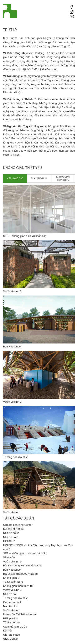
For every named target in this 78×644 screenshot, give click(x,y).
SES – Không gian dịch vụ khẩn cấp (25, 553)
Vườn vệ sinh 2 (12, 590)
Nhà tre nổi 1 (11, 537)
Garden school (12, 602)
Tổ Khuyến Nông (13, 582)
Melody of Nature (13, 529)
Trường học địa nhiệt (16, 598)
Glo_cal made (11, 635)
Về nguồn (9, 557)
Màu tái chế (10, 606)
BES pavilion (11, 618)
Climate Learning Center (18, 525)
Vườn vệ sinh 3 (12, 562)
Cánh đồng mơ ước (15, 627)
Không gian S (11, 578)
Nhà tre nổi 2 (11, 533)
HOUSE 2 (9, 541)
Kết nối (7, 631)
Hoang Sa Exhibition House (20, 614)
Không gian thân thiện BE (18, 586)
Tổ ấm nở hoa (12, 622)
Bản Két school (12, 570)
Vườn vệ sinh (11, 610)
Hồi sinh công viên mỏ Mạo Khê (22, 565)
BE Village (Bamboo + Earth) (20, 574)
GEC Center (11, 639)
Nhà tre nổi (10, 594)
